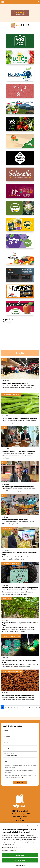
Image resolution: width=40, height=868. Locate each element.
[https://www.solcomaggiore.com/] (20, 92)
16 (36, 707)
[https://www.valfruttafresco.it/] (20, 142)
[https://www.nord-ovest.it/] (20, 76)
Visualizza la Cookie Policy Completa (11, 848)
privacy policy (21, 777)
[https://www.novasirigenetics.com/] (20, 126)
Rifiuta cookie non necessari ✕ (30, 826)
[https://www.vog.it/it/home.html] (20, 42)
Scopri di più (7, 322)
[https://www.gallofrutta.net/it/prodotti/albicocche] (20, 310)
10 (29, 707)
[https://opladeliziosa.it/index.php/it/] (20, 259)
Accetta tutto (20, 855)
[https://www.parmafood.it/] (20, 226)
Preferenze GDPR (20, 865)
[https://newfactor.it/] (20, 193)
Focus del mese (7, 528)
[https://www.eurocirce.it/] (20, 109)
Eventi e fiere (6, 599)
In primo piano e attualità (11, 394)
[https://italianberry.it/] (20, 243)
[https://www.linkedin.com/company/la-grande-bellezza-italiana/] (20, 159)
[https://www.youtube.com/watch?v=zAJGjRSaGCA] (20, 293)
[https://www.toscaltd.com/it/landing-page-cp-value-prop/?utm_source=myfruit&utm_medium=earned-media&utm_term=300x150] (20, 276)
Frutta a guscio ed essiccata (12, 671)
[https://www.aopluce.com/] (20, 59)
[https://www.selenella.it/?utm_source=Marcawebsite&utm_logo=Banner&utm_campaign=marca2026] (20, 176)
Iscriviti (20, 782)
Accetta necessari (20, 860)
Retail (4, 359)
